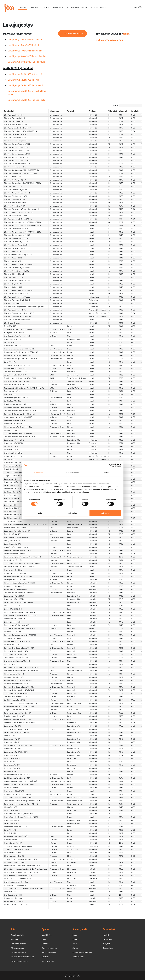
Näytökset (15, 939)
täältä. (126, 34)
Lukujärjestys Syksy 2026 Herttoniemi (25, 51)
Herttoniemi (107, 939)
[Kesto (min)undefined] (135, 111)
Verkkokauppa (58, 7)
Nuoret (75, 939)
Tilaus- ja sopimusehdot (20, 961)
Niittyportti (107, 944)
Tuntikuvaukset (78, 957)
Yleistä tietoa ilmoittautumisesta (23, 957)
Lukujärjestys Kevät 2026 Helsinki (23, 80)
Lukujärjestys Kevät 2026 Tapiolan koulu (26, 100)
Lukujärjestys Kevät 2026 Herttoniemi (25, 85)
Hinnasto (34, 7)
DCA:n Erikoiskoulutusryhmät (77, 7)
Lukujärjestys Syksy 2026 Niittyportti (25, 39)
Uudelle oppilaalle (18, 935)
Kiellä (40, 513)
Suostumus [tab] (39, 473)
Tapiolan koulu (108, 948)
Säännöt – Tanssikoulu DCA (110, 40)
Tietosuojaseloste (18, 948)
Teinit (75, 944)
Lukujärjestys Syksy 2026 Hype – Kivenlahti (27, 56)
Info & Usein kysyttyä (99, 7)
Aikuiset (75, 948)
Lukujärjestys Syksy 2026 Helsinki (23, 45)
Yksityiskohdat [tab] (72, 473)
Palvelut (45, 939)
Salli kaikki (105, 513)
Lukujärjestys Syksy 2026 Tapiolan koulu (26, 62)
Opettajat (45, 957)
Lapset (75, 935)
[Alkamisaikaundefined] (124, 111)
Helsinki (106, 935)
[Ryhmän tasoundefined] (57, 111)
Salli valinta (73, 513)
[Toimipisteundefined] (97, 111)
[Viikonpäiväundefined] (113, 111)
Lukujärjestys (22, 7)
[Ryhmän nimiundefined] (26, 111)
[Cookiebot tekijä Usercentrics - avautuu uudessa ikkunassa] (111, 465)
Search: (127, 106)
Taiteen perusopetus (49, 948)
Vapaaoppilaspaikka (49, 952)
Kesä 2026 (45, 7)
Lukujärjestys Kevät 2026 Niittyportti (25, 74)
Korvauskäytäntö (48, 961)
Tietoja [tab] (107, 473)
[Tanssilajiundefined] (77, 111)
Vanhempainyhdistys (19, 952)
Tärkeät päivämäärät (18, 944)
